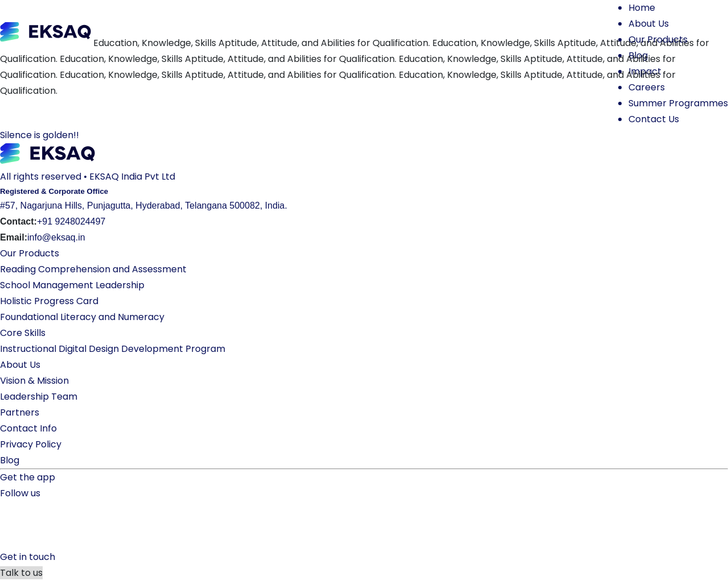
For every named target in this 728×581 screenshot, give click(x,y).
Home (642, 8)
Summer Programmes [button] (678, 103)
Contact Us (654, 119)
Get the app (28, 477)
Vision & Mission (34, 381)
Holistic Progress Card (49, 301)
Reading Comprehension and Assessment (93, 269)
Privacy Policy (31, 444)
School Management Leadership (72, 285)
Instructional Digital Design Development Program (113, 349)
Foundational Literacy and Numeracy (82, 317)
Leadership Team (39, 397)
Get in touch (28, 557)
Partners (20, 412)
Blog (10, 460)
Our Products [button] (658, 40)
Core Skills (23, 333)
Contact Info (28, 428)
